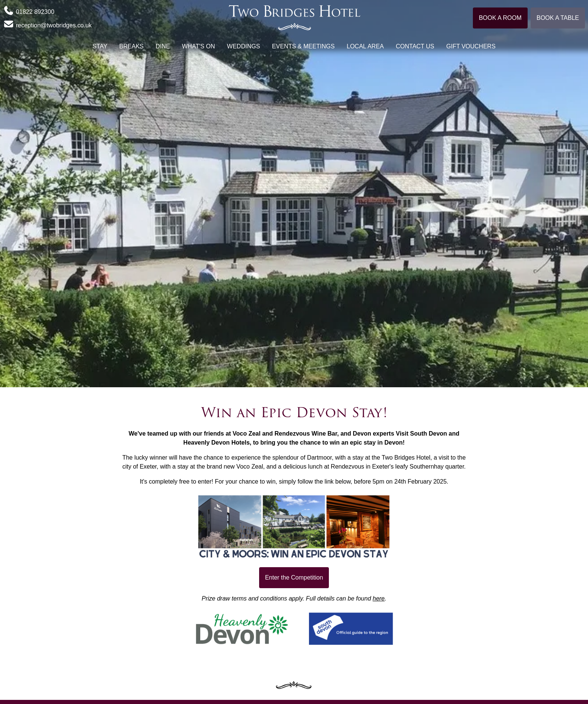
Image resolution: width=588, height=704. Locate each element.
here (379, 598)
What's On (198, 46)
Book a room (500, 18)
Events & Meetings (303, 46)
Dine (163, 46)
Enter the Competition (294, 577)
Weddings (243, 46)
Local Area (365, 46)
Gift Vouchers (471, 46)
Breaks (131, 46)
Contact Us (415, 46)
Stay (100, 46)
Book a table (558, 18)
